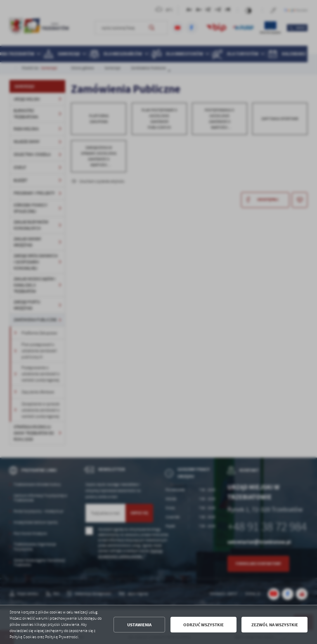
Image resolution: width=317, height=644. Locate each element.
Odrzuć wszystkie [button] (203, 625)
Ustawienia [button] (139, 625)
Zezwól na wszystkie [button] (275, 625)
